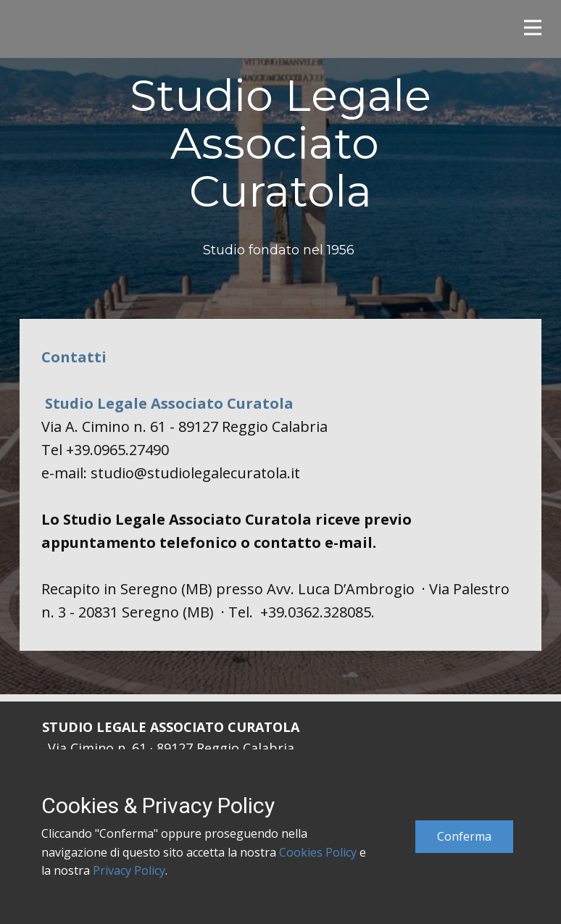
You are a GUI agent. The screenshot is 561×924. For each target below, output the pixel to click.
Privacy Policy (129, 870)
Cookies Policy (318, 852)
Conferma (464, 836)
